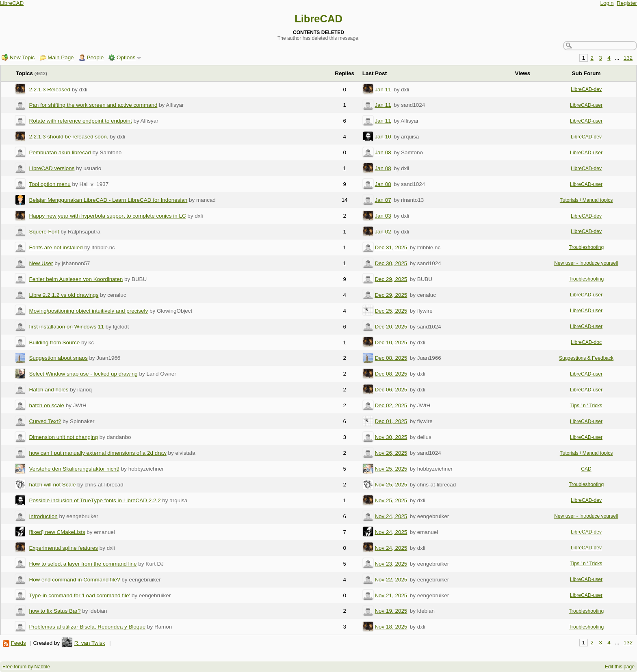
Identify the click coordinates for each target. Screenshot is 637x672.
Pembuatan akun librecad (60, 152)
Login (607, 3)
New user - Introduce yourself (586, 263)
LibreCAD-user (586, 105)
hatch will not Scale (52, 485)
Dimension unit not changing (63, 437)
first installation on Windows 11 (66, 327)
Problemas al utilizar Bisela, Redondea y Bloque (87, 627)
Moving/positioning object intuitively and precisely (88, 311)
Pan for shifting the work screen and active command (93, 105)
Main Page (61, 57)
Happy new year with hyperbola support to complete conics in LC (107, 216)
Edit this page (620, 667)
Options (126, 57)
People (95, 57)
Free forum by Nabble (26, 667)
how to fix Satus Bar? (55, 611)
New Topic (22, 57)
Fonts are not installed (56, 247)
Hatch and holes (49, 390)
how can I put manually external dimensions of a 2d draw (97, 453)
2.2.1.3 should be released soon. (68, 137)
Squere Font (44, 232)
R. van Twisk (90, 643)
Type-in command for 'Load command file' (79, 595)
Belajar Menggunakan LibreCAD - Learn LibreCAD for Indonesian (108, 200)
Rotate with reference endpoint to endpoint (80, 121)
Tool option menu (50, 184)
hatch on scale (47, 405)
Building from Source (54, 342)
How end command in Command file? (74, 580)
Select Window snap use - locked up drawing (83, 374)
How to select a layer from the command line (83, 564)
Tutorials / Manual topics (586, 200)
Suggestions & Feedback (586, 358)
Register (627, 3)
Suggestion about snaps (58, 358)
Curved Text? (45, 421)
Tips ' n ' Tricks (586, 406)
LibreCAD (12, 3)
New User (41, 263)
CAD (586, 469)
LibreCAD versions (52, 168)
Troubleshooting (586, 247)
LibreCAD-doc (586, 342)
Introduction (43, 516)
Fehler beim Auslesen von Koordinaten (76, 279)
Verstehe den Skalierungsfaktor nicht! (74, 469)
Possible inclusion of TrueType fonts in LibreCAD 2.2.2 (95, 500)
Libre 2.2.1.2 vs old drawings (64, 295)
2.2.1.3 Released (50, 90)
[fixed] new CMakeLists (57, 532)
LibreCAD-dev (586, 89)
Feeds (18, 643)
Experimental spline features (63, 548)
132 (628, 58)
